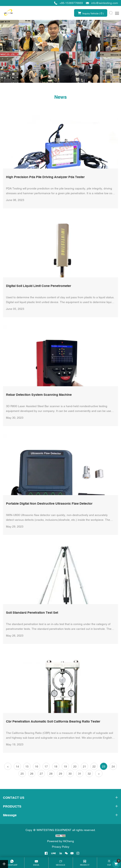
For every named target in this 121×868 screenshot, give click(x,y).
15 (27, 767)
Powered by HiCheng (60, 841)
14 (17, 767)
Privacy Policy (61, 847)
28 (51, 774)
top (109, 865)
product (85, 865)
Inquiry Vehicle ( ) (93, 13)
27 (41, 774)
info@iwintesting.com (105, 3)
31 (80, 774)
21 (84, 767)
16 (37, 767)
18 (56, 767)
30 (70, 774)
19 (65, 767)
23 (104, 767)
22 (94, 767)
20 (75, 767)
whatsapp (12, 865)
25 (22, 774)
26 (32, 774)
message (61, 865)
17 (46, 767)
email (36, 865)
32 (89, 774)
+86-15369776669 (71, 3)
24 (113, 767)
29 (60, 774)
